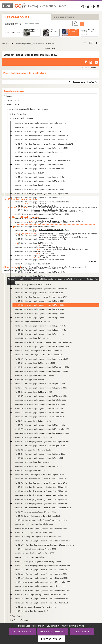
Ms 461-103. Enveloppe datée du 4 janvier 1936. (34, 127)
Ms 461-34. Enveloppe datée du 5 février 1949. (33, 251)
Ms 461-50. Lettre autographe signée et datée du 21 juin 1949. (39, 317)
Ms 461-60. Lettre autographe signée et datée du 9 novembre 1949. (41, 359)
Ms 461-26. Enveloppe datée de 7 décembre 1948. (34, 218)
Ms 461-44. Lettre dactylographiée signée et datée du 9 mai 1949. (41, 297)
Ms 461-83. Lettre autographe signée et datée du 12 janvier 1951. (41, 446)
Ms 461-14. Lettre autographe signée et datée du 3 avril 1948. (39, 177)
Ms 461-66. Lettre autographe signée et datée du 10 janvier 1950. (41, 388)
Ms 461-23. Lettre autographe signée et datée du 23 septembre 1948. (42, 202)
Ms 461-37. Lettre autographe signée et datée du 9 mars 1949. (39, 260)
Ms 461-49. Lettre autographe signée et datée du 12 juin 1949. (39, 313)
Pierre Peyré (17, 616)
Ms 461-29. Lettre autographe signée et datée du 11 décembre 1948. (42, 231)
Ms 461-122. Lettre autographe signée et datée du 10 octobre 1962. (41, 603)
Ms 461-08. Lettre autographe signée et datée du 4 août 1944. (39, 152)
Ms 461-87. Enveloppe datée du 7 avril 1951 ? (33, 470)
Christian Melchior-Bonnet (22, 118)
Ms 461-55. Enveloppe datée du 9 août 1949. (32, 338)
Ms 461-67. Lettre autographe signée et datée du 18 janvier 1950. (41, 396)
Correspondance (12, 104)
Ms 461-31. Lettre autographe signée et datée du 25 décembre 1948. (42, 235)
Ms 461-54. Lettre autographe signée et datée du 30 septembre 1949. (42, 346)
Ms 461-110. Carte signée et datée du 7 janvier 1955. (35, 549)
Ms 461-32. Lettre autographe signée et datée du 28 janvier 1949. (41, 247)
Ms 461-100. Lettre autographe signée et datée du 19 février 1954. (41, 528)
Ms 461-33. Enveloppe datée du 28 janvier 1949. (34, 243)
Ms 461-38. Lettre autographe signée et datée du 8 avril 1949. (39, 268)
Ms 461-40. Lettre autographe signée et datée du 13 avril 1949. (40, 272)
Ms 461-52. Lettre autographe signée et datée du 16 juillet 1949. (40, 330)
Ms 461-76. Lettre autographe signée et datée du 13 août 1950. (40, 425)
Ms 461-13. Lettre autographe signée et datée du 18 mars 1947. (40, 169)
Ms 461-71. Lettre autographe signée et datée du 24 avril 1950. (40, 413)
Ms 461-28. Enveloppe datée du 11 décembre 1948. (35, 227)
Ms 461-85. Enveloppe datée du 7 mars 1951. (32, 462)
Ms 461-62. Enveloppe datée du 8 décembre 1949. (34, 375)
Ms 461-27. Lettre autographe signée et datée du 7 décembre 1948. (41, 222)
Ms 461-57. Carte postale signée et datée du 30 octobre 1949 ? (39, 351)
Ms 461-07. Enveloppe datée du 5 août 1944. (32, 156)
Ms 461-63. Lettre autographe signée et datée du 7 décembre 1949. (41, 371)
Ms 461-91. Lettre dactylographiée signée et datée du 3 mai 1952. (41, 483)
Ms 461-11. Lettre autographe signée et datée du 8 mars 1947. (39, 165)
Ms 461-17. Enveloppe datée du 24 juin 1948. (32, 185)
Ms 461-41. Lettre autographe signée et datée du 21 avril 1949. (40, 280)
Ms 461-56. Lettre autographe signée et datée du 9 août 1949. (39, 334)
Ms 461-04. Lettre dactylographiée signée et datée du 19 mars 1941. (42, 140)
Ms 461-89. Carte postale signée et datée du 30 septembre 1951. (40, 475)
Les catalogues (17, 17)
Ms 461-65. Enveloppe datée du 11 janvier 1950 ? (34, 392)
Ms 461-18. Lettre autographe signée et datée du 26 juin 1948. (39, 189)
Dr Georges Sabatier (20, 620)
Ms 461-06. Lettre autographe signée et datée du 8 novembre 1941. (41, 148)
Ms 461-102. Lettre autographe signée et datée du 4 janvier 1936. (41, 123)
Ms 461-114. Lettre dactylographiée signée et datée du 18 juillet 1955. (43, 566)
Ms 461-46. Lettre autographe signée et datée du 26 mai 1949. (39, 305)
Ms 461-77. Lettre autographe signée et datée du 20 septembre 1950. (42, 429)
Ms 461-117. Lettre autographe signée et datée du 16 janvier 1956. (41, 578)
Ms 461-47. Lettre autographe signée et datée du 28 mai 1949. (39, 309)
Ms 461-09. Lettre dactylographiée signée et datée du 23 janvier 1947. (43, 160)
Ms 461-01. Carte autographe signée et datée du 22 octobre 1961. (41, 594)
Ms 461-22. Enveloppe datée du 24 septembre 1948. (35, 206)
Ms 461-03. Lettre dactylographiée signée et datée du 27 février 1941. (42, 136)
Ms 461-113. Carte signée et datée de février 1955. (34, 553)
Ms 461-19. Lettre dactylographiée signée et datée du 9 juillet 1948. (42, 193)
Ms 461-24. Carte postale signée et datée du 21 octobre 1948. (39, 210)
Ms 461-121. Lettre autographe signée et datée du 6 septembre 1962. (42, 599)
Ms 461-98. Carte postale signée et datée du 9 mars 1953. (37, 516)
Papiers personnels (13, 100)
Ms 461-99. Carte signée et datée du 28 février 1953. (35, 512)
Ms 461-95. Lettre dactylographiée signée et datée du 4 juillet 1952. (42, 499)
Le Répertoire (64, 17)
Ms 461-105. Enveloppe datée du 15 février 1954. (34, 524)
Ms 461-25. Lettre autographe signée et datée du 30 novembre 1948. (42, 214)
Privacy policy (51, 639)
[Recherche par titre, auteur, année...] (48, 24)
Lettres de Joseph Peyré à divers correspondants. (28, 109)
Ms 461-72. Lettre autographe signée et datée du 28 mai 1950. (39, 417)
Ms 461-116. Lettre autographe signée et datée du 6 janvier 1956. (41, 574)
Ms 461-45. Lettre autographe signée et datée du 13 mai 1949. (39, 301)
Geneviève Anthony (19, 114)
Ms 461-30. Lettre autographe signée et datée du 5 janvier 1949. (40, 239)
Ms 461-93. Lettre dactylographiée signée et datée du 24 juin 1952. (41, 491)
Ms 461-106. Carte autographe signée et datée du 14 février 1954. (41, 520)
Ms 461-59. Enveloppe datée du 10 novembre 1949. (35, 363)
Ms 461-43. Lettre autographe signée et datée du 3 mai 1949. (39, 293)
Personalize (82, 632)
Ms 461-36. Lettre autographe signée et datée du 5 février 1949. (40, 255)
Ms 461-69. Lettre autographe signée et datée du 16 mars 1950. (40, 404)
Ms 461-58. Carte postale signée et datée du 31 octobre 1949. (39, 355)
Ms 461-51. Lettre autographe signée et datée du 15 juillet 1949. (40, 326)
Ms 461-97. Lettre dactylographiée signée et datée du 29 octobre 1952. (43, 508)
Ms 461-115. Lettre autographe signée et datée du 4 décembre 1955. (42, 570)
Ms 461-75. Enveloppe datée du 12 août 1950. (33, 421)
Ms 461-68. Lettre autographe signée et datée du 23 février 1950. (40, 400)
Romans (9, 96)
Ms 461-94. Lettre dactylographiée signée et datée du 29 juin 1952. (41, 495)
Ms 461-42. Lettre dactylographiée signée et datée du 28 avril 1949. (42, 289)
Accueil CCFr (7, 44)
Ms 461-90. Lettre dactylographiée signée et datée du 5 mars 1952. (41, 479)
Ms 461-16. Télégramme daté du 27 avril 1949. (33, 284)
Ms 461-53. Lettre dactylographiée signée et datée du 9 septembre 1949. (44, 342)
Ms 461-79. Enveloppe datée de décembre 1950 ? (34, 437)
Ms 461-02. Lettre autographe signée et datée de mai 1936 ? (39, 131)
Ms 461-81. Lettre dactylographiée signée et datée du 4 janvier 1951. (42, 441)
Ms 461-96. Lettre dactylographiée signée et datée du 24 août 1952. (42, 504)
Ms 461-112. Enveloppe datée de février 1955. (33, 557)
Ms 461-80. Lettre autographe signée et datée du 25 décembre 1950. (42, 433)
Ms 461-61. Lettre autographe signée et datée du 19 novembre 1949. (42, 367)
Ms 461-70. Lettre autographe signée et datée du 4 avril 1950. (39, 408)
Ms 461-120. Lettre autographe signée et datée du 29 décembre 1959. (42, 590)
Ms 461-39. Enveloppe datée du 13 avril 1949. (33, 276)
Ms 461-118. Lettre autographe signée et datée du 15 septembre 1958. (43, 582)
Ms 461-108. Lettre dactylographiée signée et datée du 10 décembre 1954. (44, 545)
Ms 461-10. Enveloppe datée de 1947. (29, 173)
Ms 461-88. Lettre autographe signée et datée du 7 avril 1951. (39, 466)
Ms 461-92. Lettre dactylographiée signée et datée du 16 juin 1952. (41, 487)
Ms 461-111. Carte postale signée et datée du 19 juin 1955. (38, 561)
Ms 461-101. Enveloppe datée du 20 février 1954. (34, 532)
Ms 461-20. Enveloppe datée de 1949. (29, 379)
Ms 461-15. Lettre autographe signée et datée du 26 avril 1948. (40, 181)
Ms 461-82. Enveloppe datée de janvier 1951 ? (33, 450)
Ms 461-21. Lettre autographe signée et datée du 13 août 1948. (40, 198)
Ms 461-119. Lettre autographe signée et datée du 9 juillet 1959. (40, 586)
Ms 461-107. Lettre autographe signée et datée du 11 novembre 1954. (42, 541)
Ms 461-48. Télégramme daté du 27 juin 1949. (33, 322)
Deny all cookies (53, 632)
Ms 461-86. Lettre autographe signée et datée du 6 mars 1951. (39, 458)
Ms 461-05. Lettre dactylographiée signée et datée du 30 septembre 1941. (44, 144)
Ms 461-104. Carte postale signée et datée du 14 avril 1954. (38, 537)
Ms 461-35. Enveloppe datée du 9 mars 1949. (32, 264)
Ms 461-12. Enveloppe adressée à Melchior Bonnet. (35, 607)
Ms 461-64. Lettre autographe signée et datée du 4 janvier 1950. (40, 384)
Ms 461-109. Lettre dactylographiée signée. (32, 611)
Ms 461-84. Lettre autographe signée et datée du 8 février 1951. (40, 454)
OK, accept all (22, 632)
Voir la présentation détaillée (82, 82)
